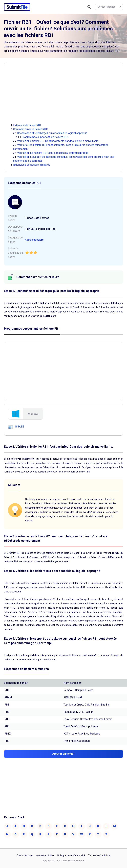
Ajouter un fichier (45, 856)
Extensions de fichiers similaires (32, 165)
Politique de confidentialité (71, 856)
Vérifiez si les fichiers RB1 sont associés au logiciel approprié (53, 153)
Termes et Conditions (99, 856)
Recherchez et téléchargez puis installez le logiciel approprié (52, 133)
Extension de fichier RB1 (27, 125)
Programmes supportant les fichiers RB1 (45, 137)
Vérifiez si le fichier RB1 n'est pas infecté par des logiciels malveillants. (58, 141)
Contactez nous (25, 856)
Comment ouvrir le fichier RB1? (31, 129)
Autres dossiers (34, 240)
